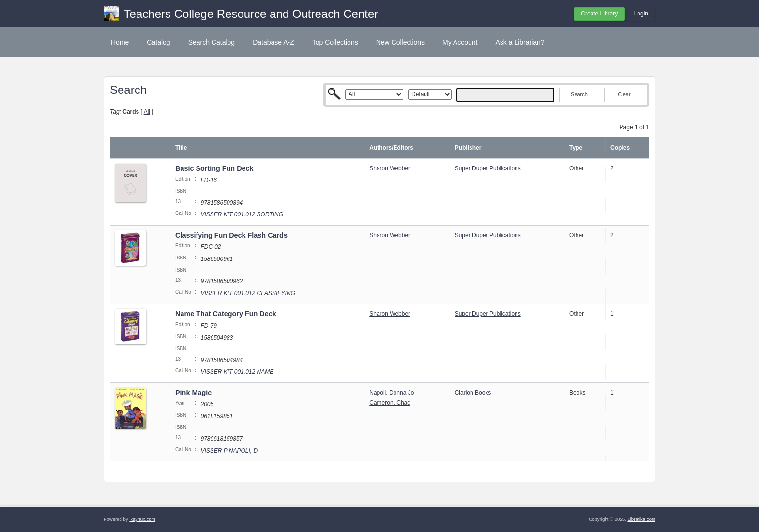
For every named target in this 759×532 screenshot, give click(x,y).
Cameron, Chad (390, 403)
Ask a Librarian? (520, 42)
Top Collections (335, 42)
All (147, 112)
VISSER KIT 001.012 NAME (237, 372)
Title (181, 148)
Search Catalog (212, 42)
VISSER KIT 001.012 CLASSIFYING (248, 293)
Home (120, 42)
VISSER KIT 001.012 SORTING (242, 214)
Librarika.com (641, 519)
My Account (460, 42)
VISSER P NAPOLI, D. (230, 451)
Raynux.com (142, 519)
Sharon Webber (390, 168)
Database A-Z (273, 42)
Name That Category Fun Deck (227, 314)
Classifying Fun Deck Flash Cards (232, 235)
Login (641, 14)
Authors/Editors (391, 148)
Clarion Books (473, 393)
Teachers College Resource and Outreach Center (251, 14)
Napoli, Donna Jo (392, 393)
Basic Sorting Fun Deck (214, 168)
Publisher (468, 148)
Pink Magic (193, 393)
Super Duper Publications (488, 168)
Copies (620, 148)
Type (576, 148)
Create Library (599, 14)
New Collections (400, 42)
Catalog (158, 42)
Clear (624, 94)
